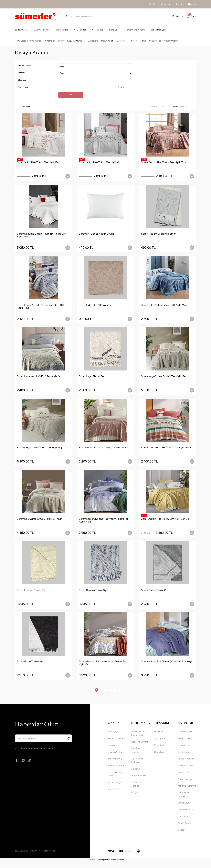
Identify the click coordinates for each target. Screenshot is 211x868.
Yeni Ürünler (184, 779)
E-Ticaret (99, 866)
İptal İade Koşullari (136, 757)
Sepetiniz (159, 758)
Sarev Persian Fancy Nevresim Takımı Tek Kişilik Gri (103, 668)
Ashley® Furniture (187, 792)
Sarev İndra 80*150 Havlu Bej (95, 307)
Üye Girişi (112, 751)
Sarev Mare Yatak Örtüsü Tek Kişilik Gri (39, 379)
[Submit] (68, 745)
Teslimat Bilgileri (116, 745)
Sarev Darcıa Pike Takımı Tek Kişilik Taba (164, 163)
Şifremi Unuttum (116, 758)
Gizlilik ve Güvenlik (140, 748)
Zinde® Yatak (185, 785)
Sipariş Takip (161, 745)
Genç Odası (184, 758)
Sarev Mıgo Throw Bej (92, 379)
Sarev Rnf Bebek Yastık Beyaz (96, 235)
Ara (71, 95)
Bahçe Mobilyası (186, 765)
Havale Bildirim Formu (115, 780)
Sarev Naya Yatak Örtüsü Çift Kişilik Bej (39, 451)
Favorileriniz (160, 751)
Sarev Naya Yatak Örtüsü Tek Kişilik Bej (164, 379)
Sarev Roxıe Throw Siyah (31, 667)
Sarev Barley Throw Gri (154, 595)
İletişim (179, 4)
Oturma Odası (185, 738)
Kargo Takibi (114, 795)
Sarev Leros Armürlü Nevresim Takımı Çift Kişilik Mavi (41, 308)
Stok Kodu (22, 80)
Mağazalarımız (166, 4)
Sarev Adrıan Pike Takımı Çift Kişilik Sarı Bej (165, 523)
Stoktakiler (26, 107)
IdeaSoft (91, 866)
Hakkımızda (191, 4)
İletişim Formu (115, 765)
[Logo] (36, 16)
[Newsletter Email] (43, 745)
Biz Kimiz (135, 775)
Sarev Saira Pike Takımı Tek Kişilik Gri (100, 163)
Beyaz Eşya (184, 809)
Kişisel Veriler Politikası (138, 767)
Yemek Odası (184, 745)
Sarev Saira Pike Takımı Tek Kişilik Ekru (39, 163)
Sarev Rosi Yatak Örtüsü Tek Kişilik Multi (40, 523)
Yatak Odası (184, 751)
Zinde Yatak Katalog (137, 790)
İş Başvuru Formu (116, 772)
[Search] (106, 16)
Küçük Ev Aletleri (186, 816)
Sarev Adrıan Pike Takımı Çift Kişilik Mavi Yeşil (166, 667)
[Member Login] (178, 16)
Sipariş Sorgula (115, 789)
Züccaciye (183, 823)
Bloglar (152, 4)
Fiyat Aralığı (23, 87)
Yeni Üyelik (113, 738)
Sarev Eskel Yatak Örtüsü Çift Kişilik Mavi (164, 307)
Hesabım (159, 738)
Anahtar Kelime (25, 66)
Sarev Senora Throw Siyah (94, 595)
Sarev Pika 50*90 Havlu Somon (159, 235)
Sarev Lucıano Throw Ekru (32, 595)
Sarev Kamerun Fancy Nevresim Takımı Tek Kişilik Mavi (104, 524)
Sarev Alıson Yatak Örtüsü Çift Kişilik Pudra (103, 451)
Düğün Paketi (185, 829)
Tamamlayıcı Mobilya (184, 801)
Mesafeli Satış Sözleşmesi (138, 740)
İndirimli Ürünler (185, 772)
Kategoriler (23, 73)
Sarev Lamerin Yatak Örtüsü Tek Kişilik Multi (166, 451)
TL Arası (121, 87)
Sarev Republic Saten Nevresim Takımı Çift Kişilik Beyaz (41, 236)
